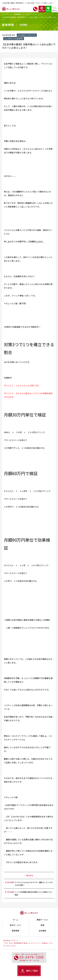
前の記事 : (30, 884)
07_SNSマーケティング (32, 14)
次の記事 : (30, 893)
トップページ (7, 14)
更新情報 (18, 14)
